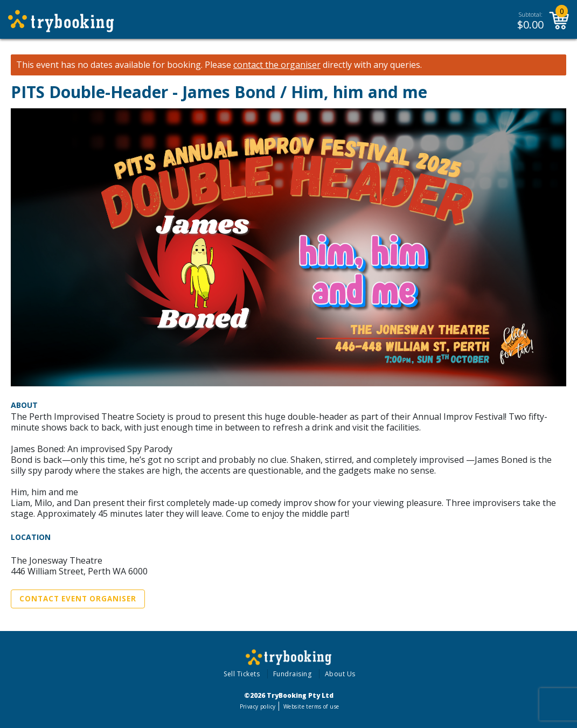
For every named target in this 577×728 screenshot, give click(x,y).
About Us (340, 674)
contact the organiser (277, 65)
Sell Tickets (242, 674)
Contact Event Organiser (78, 599)
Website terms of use (311, 706)
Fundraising (293, 674)
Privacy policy (258, 706)
